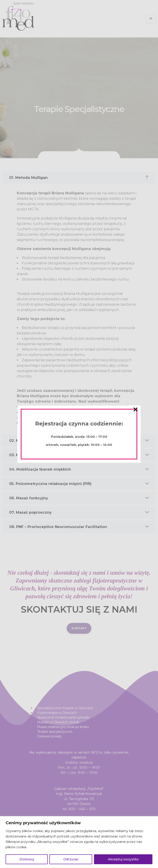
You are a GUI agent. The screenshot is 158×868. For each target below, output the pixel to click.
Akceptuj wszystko (123, 859)
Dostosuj (27, 859)
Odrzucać (71, 859)
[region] (79, 842)
